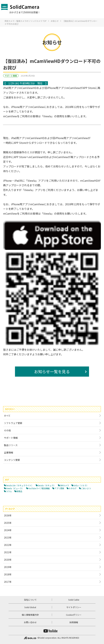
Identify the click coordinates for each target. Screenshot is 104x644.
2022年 (8, 545)
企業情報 (9, 452)
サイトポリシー (74, 607)
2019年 (8, 567)
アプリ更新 (59, 488)
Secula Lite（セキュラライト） (20, 485)
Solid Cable (74, 600)
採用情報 (74, 622)
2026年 (8, 515)
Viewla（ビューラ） (15, 488)
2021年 (8, 552)
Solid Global (30, 607)
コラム (9, 491)
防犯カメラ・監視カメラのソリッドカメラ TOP (26, 21)
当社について (30, 600)
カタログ (73, 488)
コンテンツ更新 (12, 460)
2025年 (8, 523)
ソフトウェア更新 (13, 423)
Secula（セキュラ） (47, 485)
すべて (7, 416)
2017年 (8, 582)
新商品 (19, 491)
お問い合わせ (30, 622)
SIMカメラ (64, 485)
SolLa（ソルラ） (81, 485)
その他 (7, 430)
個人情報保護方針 (30, 615)
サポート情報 (11, 76)
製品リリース (11, 445)
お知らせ (55, 21)
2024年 (8, 530)
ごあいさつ (86, 488)
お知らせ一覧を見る (52, 371)
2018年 (8, 574)
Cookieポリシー (74, 615)
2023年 (8, 538)
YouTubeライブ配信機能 (39, 488)
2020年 (8, 560)
